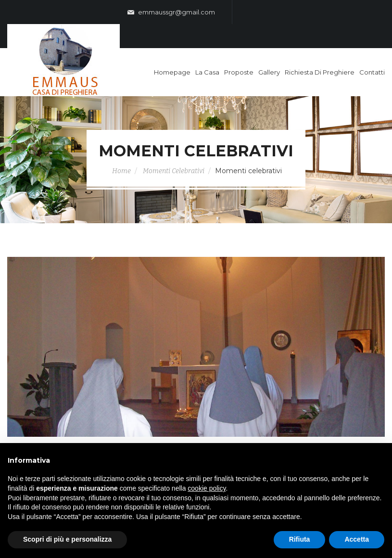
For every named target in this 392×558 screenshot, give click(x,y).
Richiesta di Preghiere (320, 72)
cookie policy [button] (207, 488)
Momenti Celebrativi (174, 171)
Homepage (172, 72)
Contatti (372, 72)
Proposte (239, 72)
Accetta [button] (357, 539)
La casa (207, 72)
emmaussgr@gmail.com (171, 13)
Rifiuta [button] (300, 539)
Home (121, 171)
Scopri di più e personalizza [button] (67, 539)
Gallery (269, 72)
